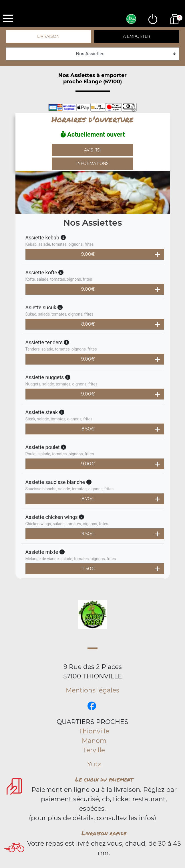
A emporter (137, 36)
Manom (94, 741)
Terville (94, 750)
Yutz (94, 764)
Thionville (94, 731)
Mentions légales (92, 690)
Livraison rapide (104, 833)
